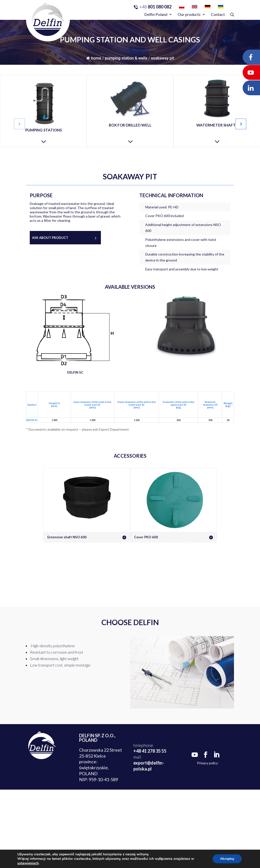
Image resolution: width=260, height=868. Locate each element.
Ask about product (50, 238)
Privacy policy (207, 763)
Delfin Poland (156, 14)
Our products (189, 14)
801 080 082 (155, 7)
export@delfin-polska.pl (149, 766)
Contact (218, 14)
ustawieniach (28, 863)
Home (94, 58)
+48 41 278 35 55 (150, 751)
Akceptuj (227, 859)
